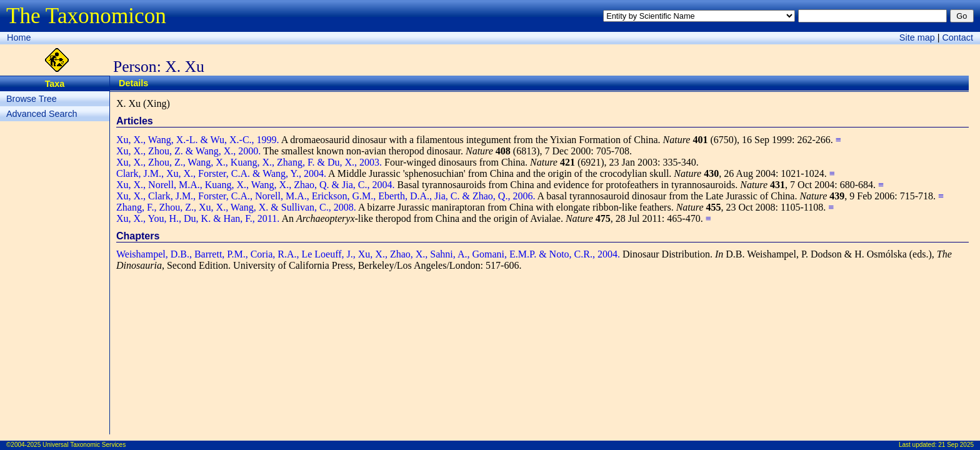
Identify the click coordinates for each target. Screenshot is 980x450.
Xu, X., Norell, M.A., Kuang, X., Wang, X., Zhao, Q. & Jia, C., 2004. (255, 185)
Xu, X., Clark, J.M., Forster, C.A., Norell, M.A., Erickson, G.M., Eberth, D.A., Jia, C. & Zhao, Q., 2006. (326, 196)
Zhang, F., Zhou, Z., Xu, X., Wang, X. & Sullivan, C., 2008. (236, 207)
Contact (957, 37)
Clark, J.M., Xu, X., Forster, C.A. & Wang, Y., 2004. (221, 173)
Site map (917, 37)
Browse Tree (32, 99)
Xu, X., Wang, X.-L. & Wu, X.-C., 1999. (198, 140)
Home (19, 37)
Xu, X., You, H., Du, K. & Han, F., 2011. (198, 218)
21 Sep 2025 (956, 445)
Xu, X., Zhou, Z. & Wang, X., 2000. (188, 151)
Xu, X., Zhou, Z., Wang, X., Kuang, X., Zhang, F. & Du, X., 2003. (249, 162)
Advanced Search (42, 114)
